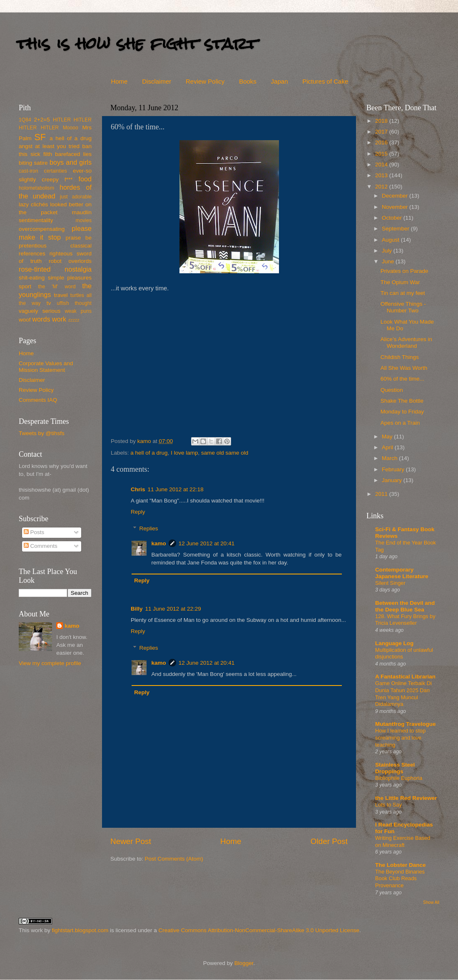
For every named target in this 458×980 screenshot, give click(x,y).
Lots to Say (388, 805)
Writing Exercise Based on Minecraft (403, 841)
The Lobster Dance (401, 865)
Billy (137, 609)
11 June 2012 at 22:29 (173, 609)
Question (392, 390)
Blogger (244, 963)
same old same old (225, 453)
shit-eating (32, 278)
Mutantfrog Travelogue (406, 724)
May (388, 437)
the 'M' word (57, 287)
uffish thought (74, 303)
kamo (145, 441)
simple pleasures (70, 278)
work (59, 319)
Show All (431, 902)
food (85, 179)
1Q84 (25, 120)
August (391, 240)
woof (25, 320)
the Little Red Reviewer (406, 798)
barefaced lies (73, 154)
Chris (138, 489)
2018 (382, 121)
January (393, 480)
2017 (382, 132)
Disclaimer (157, 81)
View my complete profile (50, 663)
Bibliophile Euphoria (399, 778)
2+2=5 (42, 120)
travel (61, 295)
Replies (149, 528)
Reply (138, 512)
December (396, 196)
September (396, 229)
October (393, 218)
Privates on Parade (404, 271)
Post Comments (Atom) (174, 859)
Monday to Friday (402, 412)
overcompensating (42, 229)
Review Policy (205, 81)
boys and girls (71, 162)
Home (119, 81)
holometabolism (36, 188)
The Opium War (400, 282)
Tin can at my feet (403, 293)
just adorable (76, 197)
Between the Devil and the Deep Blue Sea (405, 606)
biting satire (33, 163)
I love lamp (184, 453)
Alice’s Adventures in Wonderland (406, 343)
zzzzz (74, 320)
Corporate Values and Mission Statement (46, 367)
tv (49, 303)
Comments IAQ (38, 400)
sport (25, 286)
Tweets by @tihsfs (42, 433)
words (41, 319)
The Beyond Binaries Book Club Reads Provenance (400, 879)
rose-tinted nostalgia (55, 269)
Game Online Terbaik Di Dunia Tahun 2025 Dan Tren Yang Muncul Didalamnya (403, 694)
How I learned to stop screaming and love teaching (400, 737)
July (388, 251)
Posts (34, 532)
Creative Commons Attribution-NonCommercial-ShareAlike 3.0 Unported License (259, 930)
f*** (69, 179)
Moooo (71, 128)
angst (26, 146)
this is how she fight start (137, 43)
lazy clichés (33, 204)
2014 (382, 165)
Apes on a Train (400, 423)
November (396, 207)
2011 (382, 494)
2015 (382, 154)
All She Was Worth (404, 368)
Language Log (394, 643)
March (390, 458)
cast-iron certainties (43, 171)
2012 (382, 187)
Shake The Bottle (402, 401)
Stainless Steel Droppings (395, 768)
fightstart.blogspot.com (80, 930)
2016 (382, 142)
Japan (280, 81)
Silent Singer (390, 583)
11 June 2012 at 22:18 (176, 489)
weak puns (78, 311)
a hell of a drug (149, 453)
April (388, 447)
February (394, 469)
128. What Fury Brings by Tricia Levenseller (405, 620)
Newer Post (131, 841)
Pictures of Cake (325, 81)
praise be (79, 238)
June (389, 261)
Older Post (329, 841)
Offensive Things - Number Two (403, 307)
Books (248, 81)
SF (40, 137)
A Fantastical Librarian (405, 677)
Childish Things (400, 357)
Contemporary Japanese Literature (402, 573)
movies (84, 220)
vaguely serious (40, 311)
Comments (41, 546)
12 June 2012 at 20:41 (207, 543)
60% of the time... (402, 379)
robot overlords (70, 261)
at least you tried (57, 146)
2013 (382, 175)
